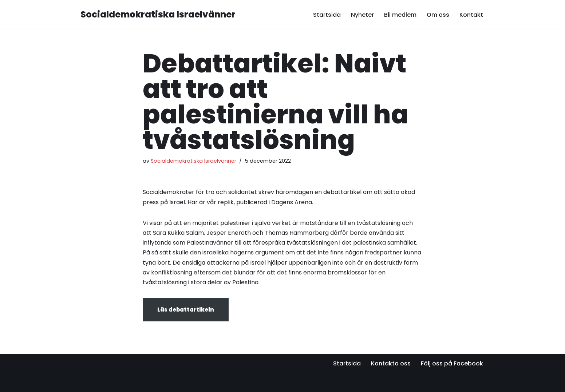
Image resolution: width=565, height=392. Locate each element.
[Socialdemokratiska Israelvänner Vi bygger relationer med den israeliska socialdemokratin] (158, 15)
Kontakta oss (391, 363)
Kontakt (471, 15)
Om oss (438, 15)
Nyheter (362, 15)
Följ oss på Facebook (452, 363)
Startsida (327, 15)
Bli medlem (400, 15)
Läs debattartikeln (186, 310)
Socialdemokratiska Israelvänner (193, 161)
